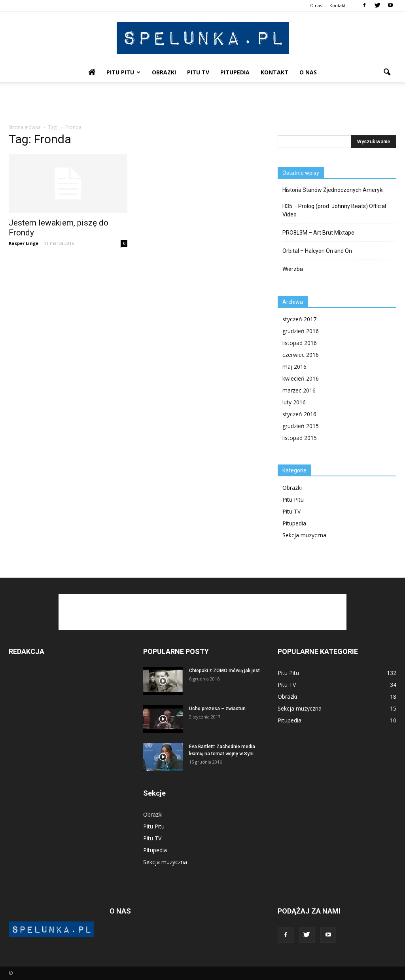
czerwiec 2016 (301, 355)
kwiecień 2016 (301, 378)
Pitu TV (198, 72)
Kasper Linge (24, 243)
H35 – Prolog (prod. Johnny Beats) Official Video (334, 210)
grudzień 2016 (301, 331)
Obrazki (164, 72)
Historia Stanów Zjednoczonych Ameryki (333, 190)
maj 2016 (294, 367)
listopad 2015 (300, 438)
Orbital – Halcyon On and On (317, 251)
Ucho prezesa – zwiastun (217, 709)
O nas (316, 5)
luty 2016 (294, 402)
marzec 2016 (299, 390)
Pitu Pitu (123, 72)
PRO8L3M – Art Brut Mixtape (318, 233)
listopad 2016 (300, 343)
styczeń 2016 (299, 414)
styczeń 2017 (299, 319)
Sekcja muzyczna (304, 535)
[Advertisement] (202, 103)
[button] (387, 72)
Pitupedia (235, 72)
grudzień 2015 (301, 426)
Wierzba (293, 269)
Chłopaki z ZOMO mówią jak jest (224, 671)
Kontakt (338, 5)
